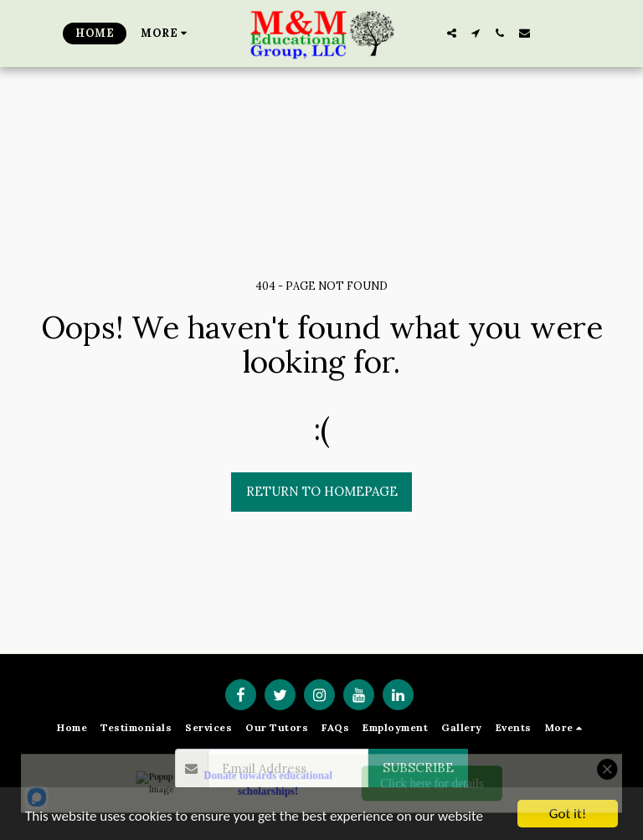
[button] (452, 33)
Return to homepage (322, 491)
